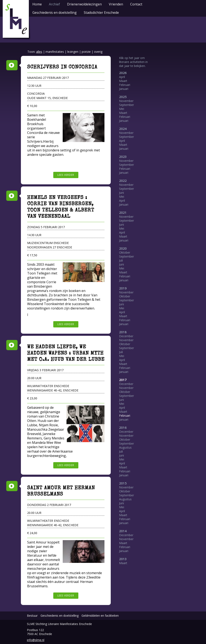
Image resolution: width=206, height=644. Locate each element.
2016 (123, 428)
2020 (123, 248)
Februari (125, 85)
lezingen (73, 52)
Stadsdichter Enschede (101, 13)
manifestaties (55, 52)
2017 (123, 380)
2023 (123, 157)
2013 (123, 559)
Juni (121, 193)
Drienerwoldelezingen (84, 4)
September (127, 105)
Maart (123, 81)
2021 (123, 213)
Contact (136, 4)
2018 (123, 332)
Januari (124, 89)
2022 (123, 181)
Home (37, 4)
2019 (123, 288)
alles (39, 52)
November (126, 101)
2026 (123, 73)
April (122, 77)
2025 (123, 97)
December (126, 336)
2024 (123, 129)
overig (98, 52)
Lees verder (66, 175)
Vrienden (116, 4)
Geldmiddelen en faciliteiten (100, 616)
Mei (122, 109)
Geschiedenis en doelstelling (55, 13)
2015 (123, 483)
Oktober (125, 252)
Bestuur (32, 616)
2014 (123, 531)
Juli (121, 260)
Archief (54, 4)
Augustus (125, 447)
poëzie (86, 52)
